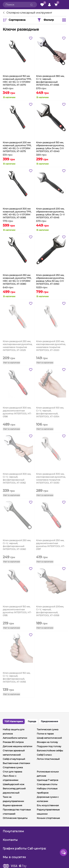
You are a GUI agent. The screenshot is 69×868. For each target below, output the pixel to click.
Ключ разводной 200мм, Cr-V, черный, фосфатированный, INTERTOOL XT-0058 (50, 611)
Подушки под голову (49, 746)
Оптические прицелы (15, 818)
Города (32, 721)
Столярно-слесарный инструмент (29, 13)
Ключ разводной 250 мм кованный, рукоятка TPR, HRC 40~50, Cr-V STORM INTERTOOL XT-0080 (17, 279)
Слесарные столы (47, 784)
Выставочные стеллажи (16, 763)
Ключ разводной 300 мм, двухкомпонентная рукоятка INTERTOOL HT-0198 (17, 412)
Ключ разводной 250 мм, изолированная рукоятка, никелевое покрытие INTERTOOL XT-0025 (18, 345)
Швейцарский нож (14, 784)
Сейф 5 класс (44, 755)
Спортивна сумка (13, 767)
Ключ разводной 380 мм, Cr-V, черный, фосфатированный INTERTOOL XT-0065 (50, 80)
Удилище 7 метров (47, 780)
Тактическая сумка (48, 729)
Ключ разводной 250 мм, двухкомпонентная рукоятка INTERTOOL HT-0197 (51, 544)
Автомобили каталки (15, 738)
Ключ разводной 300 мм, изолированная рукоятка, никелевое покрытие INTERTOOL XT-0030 (51, 478)
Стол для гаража (12, 772)
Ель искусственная (48, 805)
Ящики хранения (12, 805)
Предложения (49, 721)
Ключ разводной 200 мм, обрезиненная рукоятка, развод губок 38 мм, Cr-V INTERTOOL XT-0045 (50, 213)
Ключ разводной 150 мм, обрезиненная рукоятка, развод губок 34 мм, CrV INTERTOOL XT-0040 (50, 147)
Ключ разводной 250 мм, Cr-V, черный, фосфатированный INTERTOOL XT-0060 (17, 544)
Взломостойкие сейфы (50, 751)
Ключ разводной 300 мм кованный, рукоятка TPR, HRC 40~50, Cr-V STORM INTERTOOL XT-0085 (17, 213)
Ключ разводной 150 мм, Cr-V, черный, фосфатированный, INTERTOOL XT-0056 (17, 677)
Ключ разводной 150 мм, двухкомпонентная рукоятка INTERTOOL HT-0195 (17, 611)
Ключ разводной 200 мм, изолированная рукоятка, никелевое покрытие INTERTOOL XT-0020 (51, 345)
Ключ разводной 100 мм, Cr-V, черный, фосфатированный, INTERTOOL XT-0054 (50, 412)
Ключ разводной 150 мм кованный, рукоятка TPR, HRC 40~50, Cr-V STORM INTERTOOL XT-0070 (17, 80)
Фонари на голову (47, 742)
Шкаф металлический (49, 738)
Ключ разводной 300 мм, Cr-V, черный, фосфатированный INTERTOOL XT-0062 (17, 478)
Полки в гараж (45, 734)
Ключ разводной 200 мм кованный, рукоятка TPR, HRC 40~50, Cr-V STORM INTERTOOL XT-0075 (17, 147)
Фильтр (45, 20)
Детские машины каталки (17, 746)
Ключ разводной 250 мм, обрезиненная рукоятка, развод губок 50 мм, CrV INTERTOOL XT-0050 (50, 279)
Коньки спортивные (48, 818)
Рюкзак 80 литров (13, 742)
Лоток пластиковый (48, 759)
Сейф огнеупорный (14, 759)
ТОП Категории (14, 721)
